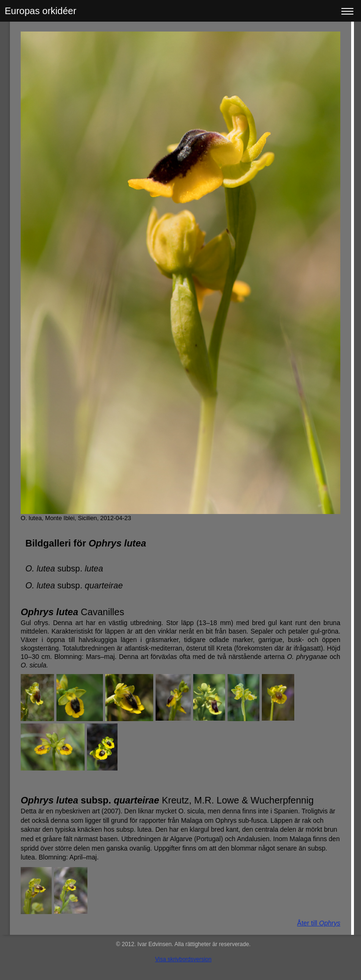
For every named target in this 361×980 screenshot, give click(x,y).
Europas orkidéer (40, 11)
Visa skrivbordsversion (183, 959)
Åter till (319, 923)
